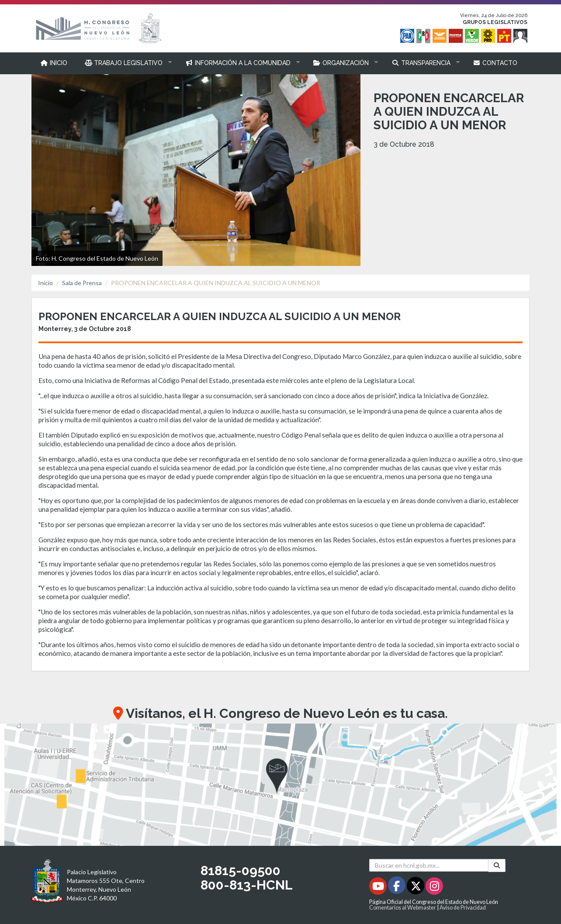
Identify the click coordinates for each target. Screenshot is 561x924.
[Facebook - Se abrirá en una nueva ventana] (397, 888)
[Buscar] (497, 865)
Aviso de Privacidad (463, 908)
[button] (126, 63)
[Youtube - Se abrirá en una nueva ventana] (379, 888)
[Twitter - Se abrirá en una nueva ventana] (416, 888)
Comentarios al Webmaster (403, 908)
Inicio (45, 283)
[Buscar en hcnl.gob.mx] (429, 865)
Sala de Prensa (82, 283)
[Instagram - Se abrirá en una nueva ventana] (434, 888)
